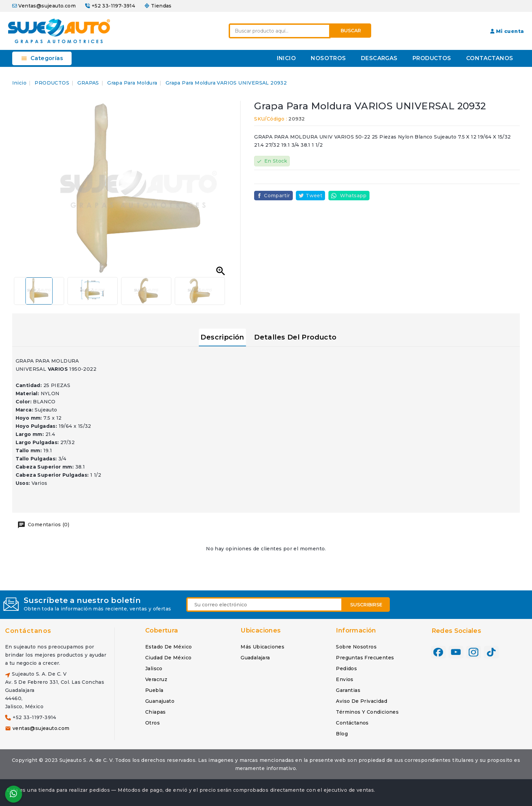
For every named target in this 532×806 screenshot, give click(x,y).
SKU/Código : (271, 119)
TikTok (491, 652)
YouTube (456, 652)
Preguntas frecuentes (365, 658)
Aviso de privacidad (362, 701)
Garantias (348, 690)
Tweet (314, 196)
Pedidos (346, 668)
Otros (153, 723)
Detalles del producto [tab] (295, 337)
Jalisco (154, 668)
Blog (342, 734)
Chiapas (156, 712)
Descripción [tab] (222, 337)
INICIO (286, 58)
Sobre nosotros (356, 647)
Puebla (154, 690)
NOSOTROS (328, 58)
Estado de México (168, 647)
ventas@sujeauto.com (41, 728)
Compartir (277, 196)
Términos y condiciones (367, 712)
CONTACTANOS (490, 58)
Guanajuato (160, 701)
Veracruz (156, 679)
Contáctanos (28, 631)
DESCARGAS (379, 58)
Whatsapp (353, 196)
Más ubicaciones (262, 647)
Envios (345, 679)
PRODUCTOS (432, 58)
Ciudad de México (168, 658)
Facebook (438, 652)
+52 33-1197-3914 (113, 6)
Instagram (474, 652)
